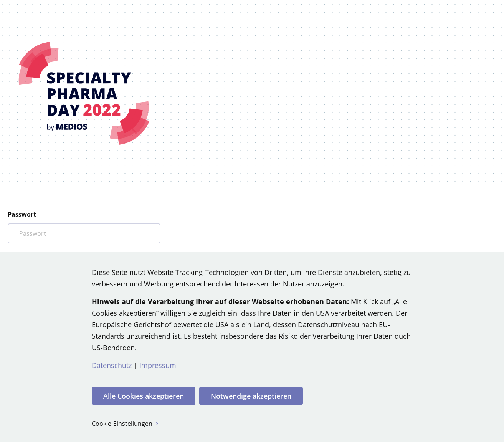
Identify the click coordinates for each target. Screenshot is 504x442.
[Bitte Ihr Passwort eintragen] (84, 233)
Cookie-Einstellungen (126, 424)
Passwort (22, 214)
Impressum (158, 365)
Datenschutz (112, 365)
